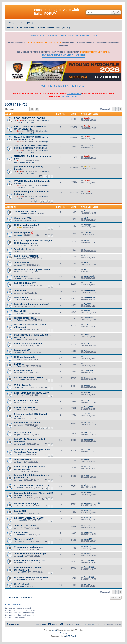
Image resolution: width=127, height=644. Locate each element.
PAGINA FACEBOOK (76, 36)
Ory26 (19, 395)
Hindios (20, 425)
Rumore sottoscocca (25, 318)
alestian (20, 313)
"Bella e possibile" (24, 539)
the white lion (21, 532)
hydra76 (20, 498)
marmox (20, 488)
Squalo (20, 120)
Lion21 (19, 329)
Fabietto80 (21, 454)
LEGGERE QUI (74, 93)
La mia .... (19, 364)
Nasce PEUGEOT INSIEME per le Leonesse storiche (31, 138)
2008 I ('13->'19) (17, 104)
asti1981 (87, 466)
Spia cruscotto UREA (25, 211)
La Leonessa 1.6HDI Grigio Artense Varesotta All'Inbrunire (32, 451)
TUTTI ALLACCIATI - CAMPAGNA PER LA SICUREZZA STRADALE (31, 147)
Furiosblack (21, 320)
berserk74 (21, 278)
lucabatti (87, 385)
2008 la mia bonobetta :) (26, 225)
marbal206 (88, 539)
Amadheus (21, 580)
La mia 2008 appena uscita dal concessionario (30, 468)
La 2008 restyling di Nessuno (29, 377)
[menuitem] (30, 23)
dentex (19, 462)
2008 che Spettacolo (25, 357)
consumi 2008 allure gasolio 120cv (32, 269)
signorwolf (21, 444)
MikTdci (20, 293)
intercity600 (21, 520)
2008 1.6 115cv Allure (25, 526)
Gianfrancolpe (22, 245)
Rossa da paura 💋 (24, 233)
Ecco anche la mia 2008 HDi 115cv (32, 485)
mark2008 (21, 265)
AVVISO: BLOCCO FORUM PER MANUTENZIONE (30, 128)
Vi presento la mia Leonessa (29, 547)
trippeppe (87, 225)
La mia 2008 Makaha (25, 407)
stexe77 (20, 549)
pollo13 (19, 403)
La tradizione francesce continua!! (32, 304)
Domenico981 (22, 214)
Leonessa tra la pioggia (26, 503)
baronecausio (89, 276)
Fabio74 (20, 513)
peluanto (20, 373)
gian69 (19, 435)
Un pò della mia (22, 584)
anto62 (86, 240)
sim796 (19, 528)
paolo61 (20, 556)
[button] (121, 109)
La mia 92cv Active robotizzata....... (32, 561)
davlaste (20, 563)
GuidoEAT (21, 285)
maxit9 (19, 359)
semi (18, 306)
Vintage (45, 142)
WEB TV (43, 36)
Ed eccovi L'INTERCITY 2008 (29, 518)
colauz (19, 480)
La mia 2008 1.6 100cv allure (29, 343)
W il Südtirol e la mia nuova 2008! (31, 577)
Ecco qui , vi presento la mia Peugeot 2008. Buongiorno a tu (33, 242)
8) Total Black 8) (22, 385)
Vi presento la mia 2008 (26, 401)
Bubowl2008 (89, 560)
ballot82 (87, 584)
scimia (19, 227)
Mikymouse (88, 485)
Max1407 (20, 352)
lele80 (19, 251)
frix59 (19, 272)
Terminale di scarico (25, 249)
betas (19, 410)
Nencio (19, 346)
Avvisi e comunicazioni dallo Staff (32, 121)
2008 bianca (20, 291)
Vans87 (20, 340)
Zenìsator (63, 633)
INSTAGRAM (92, 36)
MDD (19, 220)
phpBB (54, 630)
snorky (87, 166)
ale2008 (20, 506)
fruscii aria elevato (24, 371)
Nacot (86, 256)
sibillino (20, 541)
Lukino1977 (21, 572)
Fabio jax (20, 366)
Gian (86, 350)
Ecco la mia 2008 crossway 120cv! (32, 393)
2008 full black (21, 263)
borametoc (21, 535)
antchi (19, 419)
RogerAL (87, 211)
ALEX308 (87, 232)
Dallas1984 (88, 370)
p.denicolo (21, 258)
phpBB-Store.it (71, 636)
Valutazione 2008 (23, 218)
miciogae (87, 493)
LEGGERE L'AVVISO (70, 97)
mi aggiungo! (21, 276)
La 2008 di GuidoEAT (25, 283)
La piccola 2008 (22, 350)
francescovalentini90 (92, 503)
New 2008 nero (22, 297)
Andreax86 (21, 300)
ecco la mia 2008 (23, 432)
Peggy (19, 471)
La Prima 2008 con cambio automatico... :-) (28, 569)
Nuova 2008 (20, 311)
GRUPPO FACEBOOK (57, 36)
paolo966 (87, 432)
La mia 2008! (21, 511)
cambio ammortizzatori (26, 256)
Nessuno (20, 380)
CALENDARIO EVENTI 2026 (63, 86)
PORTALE (34, 36)
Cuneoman (88, 145)
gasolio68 (88, 553)
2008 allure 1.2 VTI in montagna (30, 554)
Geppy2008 (21, 387)
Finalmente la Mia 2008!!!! (27, 423)
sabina (19, 235)
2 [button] (117, 109)
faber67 (87, 414)
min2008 (87, 393)
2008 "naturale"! (22, 460)
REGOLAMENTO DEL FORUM (29, 118)
